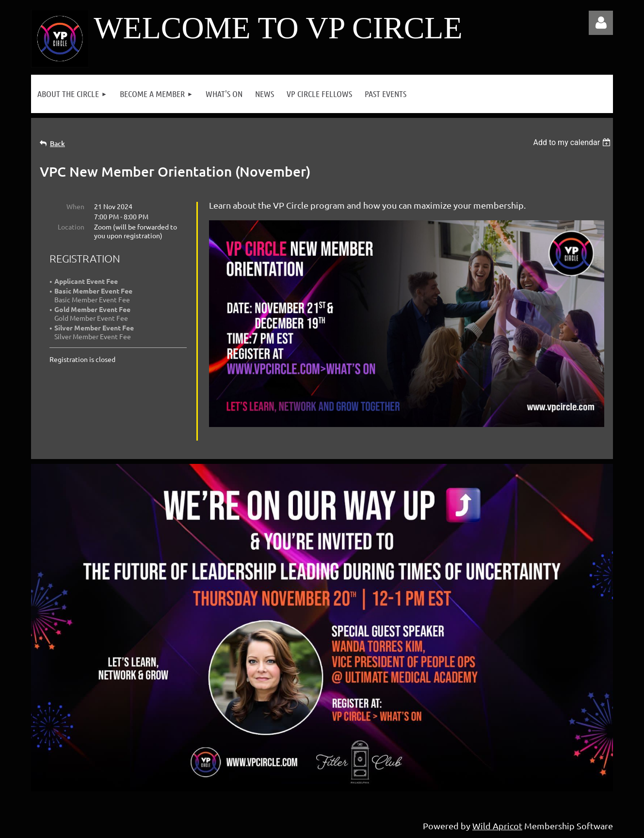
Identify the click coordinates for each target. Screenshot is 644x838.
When (75, 206)
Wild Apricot (497, 826)
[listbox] (573, 142)
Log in (601, 23)
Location (71, 227)
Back (57, 143)
